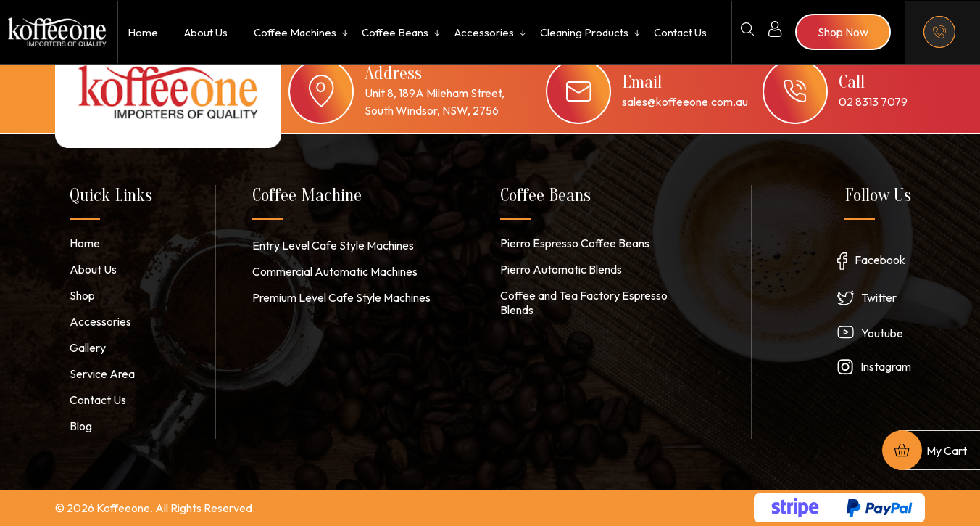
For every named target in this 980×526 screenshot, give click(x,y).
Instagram (886, 366)
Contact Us (680, 32)
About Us (206, 32)
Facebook (880, 260)
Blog (81, 426)
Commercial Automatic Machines (335, 271)
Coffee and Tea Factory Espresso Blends (584, 303)
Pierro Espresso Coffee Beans (575, 243)
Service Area (102, 374)
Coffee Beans (395, 32)
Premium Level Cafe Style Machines (341, 297)
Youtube (882, 333)
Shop (82, 295)
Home (143, 32)
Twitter (879, 297)
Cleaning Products (584, 32)
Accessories (484, 32)
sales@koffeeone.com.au (685, 102)
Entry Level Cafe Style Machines (333, 245)
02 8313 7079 (873, 102)
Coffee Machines (295, 32)
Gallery (88, 348)
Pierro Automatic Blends (561, 269)
